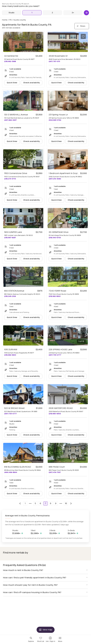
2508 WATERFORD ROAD (61, 408)
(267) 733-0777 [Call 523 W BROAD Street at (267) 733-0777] (10, 414)
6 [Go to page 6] (40, 503)
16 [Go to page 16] (66, 503)
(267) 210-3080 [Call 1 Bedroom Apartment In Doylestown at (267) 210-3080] (55, 179)
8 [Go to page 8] (51, 503)
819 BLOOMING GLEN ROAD (18, 467)
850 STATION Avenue (14, 291)
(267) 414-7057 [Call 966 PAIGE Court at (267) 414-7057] (55, 472)
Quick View (12, 83)
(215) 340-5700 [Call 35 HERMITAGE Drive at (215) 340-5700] (55, 238)
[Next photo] (41, 42)
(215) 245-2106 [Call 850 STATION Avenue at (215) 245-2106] (10, 296)
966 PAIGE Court (57, 467)
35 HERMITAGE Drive (59, 232)
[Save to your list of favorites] (39, 36)
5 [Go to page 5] (35, 503)
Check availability (31, 83)
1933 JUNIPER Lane (13, 232)
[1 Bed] (32, 13)
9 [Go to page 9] (56, 503)
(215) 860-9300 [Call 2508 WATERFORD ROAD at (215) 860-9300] (55, 414)
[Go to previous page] (20, 503)
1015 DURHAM (11, 349)
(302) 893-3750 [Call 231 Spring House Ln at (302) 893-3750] (55, 120)
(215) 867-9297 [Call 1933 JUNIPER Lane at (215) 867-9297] (10, 238)
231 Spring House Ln (58, 115)
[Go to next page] (71, 503)
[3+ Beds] (73, 13)
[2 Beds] (52, 13)
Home (5, 20)
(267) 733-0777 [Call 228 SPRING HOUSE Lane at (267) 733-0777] (55, 355)
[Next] (86, 13)
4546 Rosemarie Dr (58, 56)
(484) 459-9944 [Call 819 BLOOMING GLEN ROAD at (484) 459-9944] (11, 472)
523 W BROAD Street (14, 408)
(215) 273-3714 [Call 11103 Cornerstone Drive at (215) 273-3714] (10, 179)
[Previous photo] (5, 42)
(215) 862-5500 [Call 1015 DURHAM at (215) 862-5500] (10, 355)
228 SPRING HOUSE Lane (60, 349)
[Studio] (12, 13)
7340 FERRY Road (57, 291)
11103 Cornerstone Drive (16, 173)
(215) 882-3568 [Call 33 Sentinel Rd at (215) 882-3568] (10, 61)
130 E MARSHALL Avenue (16, 115)
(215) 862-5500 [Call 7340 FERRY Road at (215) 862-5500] (55, 296)
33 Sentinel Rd (11, 56)
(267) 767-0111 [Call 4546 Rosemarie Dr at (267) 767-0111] (54, 61)
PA (11, 20)
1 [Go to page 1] (25, 503)
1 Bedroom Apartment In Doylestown (67, 173)
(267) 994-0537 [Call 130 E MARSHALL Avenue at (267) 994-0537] (10, 120)
